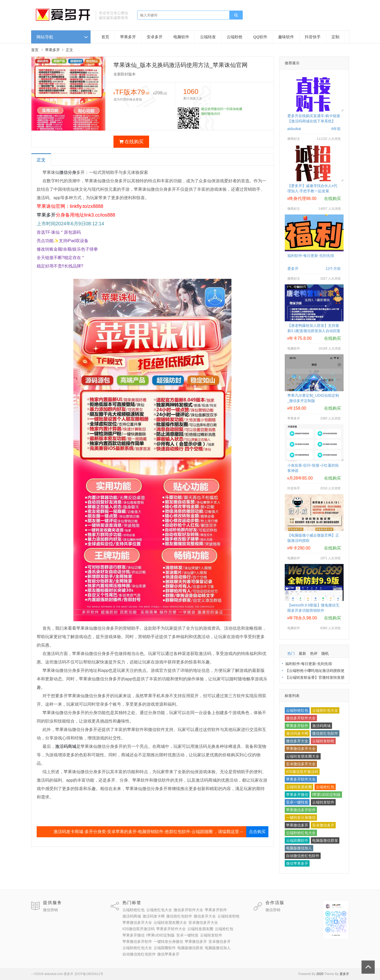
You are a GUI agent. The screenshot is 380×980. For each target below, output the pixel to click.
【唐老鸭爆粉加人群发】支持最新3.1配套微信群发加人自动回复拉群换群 (314, 331)
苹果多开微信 (297, 795)
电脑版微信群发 (325, 840)
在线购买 (131, 142)
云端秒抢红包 (297, 710)
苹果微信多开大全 (301, 749)
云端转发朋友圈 (299, 787)
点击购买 (257, 832)
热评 (314, 653)
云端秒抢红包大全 (301, 833)
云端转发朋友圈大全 (303, 756)
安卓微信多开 (323, 825)
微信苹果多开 (297, 863)
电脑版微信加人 (299, 848)
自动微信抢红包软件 (303, 856)
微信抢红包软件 (325, 733)
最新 (302, 653)
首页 (105, 37)
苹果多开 (128, 37)
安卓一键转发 (297, 802)
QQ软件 (260, 37)
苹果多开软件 (297, 726)
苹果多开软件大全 (301, 779)
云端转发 (208, 37)
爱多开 (344, 974)
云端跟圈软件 (297, 840)
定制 (335, 37)
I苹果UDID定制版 (326, 795)
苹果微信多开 (297, 825)
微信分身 (68, 172)
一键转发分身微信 (301, 818)
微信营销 (50, 910)
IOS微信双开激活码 (302, 772)
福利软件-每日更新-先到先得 (311, 256)
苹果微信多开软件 (301, 810)
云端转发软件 (323, 802)
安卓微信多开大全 (301, 764)
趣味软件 (286, 37)
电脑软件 (181, 37)
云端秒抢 (235, 37)
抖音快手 (313, 37)
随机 (325, 653)
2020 (320, 974)
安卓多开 (155, 37)
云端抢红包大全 (325, 710)
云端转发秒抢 (323, 741)
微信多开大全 (297, 741)
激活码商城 (66, 746)
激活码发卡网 (297, 733)
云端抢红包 (325, 787)
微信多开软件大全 (301, 718)
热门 (291, 653)
